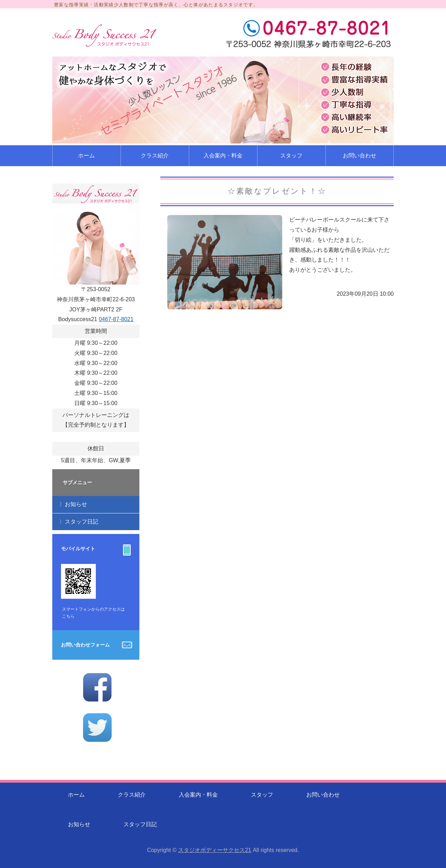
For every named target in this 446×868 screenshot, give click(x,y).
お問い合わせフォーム (85, 645)
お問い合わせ (360, 156)
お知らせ (76, 504)
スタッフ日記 (82, 522)
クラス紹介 (155, 156)
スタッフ (291, 156)
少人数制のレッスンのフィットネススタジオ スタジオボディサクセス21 (105, 36)
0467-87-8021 (116, 319)
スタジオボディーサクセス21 (215, 850)
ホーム (86, 156)
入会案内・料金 (223, 156)
